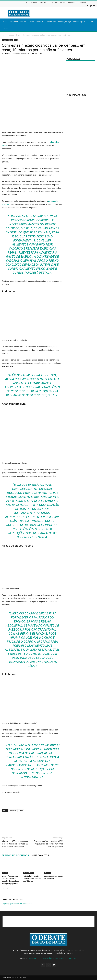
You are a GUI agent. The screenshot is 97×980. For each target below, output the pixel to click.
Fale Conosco (53, 2)
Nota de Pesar (28, 873)
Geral (16, 40)
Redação (8, 54)
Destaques (14, 22)
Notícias (23, 22)
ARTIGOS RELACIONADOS (15, 855)
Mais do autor (40, 855)
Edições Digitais (79, 22)
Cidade (32, 22)
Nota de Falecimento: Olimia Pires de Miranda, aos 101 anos (32, 879)
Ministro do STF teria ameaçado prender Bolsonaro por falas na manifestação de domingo (15, 844)
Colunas (48, 873)
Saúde (21, 811)
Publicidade (82, 2)
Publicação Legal (65, 22)
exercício (13, 811)
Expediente (43, 2)
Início (4, 35)
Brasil (18, 35)
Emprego (40, 22)
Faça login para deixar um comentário (17, 904)
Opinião (6, 28)
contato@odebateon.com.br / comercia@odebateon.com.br (52, 958)
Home (5, 22)
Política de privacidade (68, 2)
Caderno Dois (51, 22)
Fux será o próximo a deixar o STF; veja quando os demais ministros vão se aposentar (48, 844)
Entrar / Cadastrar (31, 2)
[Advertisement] (66, 13)
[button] (92, 22)
